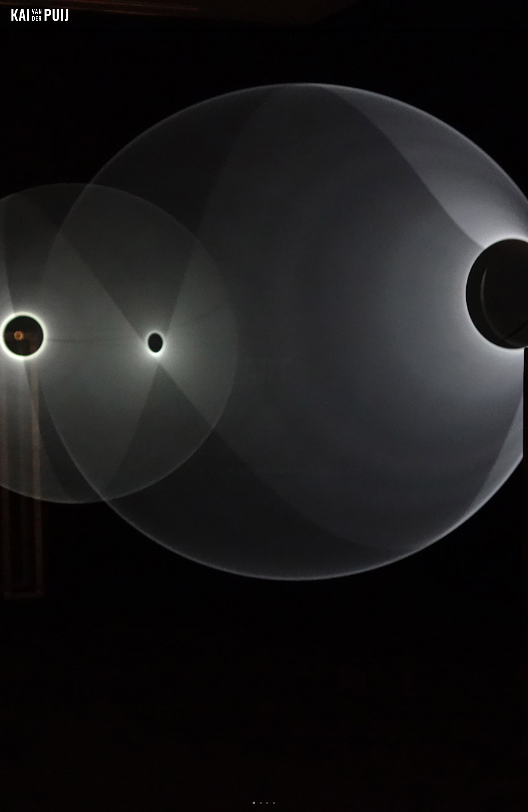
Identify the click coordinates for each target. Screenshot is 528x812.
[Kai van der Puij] (40, 15)
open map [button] (264, 622)
